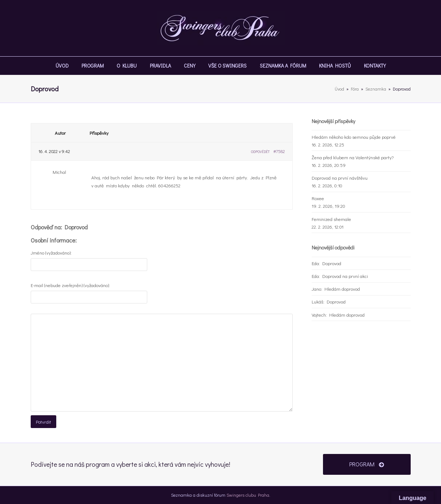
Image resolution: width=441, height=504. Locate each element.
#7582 (279, 151)
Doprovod (332, 263)
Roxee (318, 198)
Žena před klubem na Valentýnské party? (353, 157)
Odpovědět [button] (260, 152)
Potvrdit (43, 422)
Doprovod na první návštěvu (340, 178)
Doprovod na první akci (345, 276)
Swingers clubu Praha (248, 495)
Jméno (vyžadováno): (51, 253)
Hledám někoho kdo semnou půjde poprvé (354, 137)
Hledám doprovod (342, 289)
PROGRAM (367, 464)
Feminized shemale (331, 219)
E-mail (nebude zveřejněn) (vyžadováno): (70, 285)
